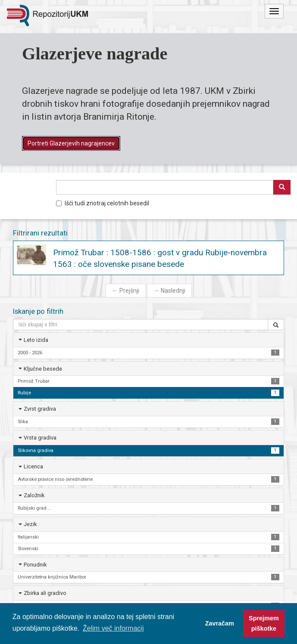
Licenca (33, 466)
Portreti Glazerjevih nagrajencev (71, 143)
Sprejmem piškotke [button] (264, 623)
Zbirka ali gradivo (45, 593)
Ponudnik (35, 565)
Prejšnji (126, 291)
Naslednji (169, 291)
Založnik (34, 495)
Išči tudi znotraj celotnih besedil (103, 203)
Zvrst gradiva (40, 409)
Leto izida (36, 340)
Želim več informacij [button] (113, 628)
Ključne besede (43, 369)
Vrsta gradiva (40, 438)
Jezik (30, 524)
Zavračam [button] (220, 623)
